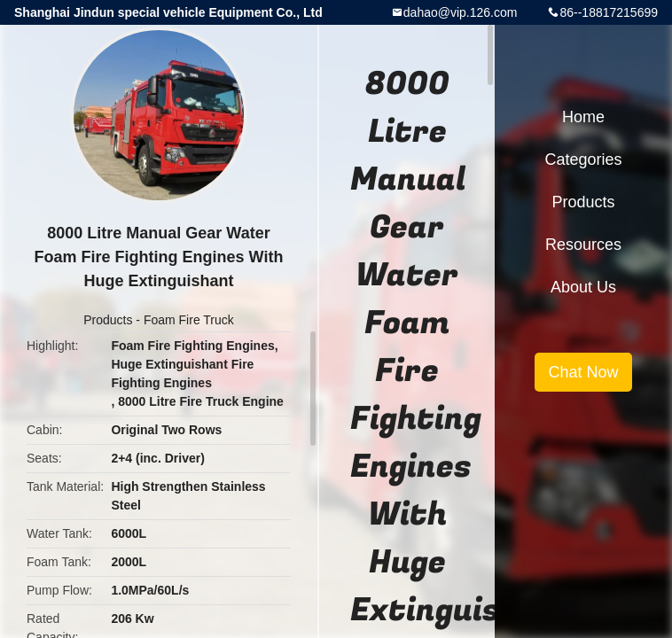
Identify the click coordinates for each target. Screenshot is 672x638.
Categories (583, 159)
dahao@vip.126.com (461, 12)
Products (108, 320)
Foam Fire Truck (189, 320)
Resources (583, 245)
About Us (583, 287)
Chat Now (583, 372)
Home (583, 117)
